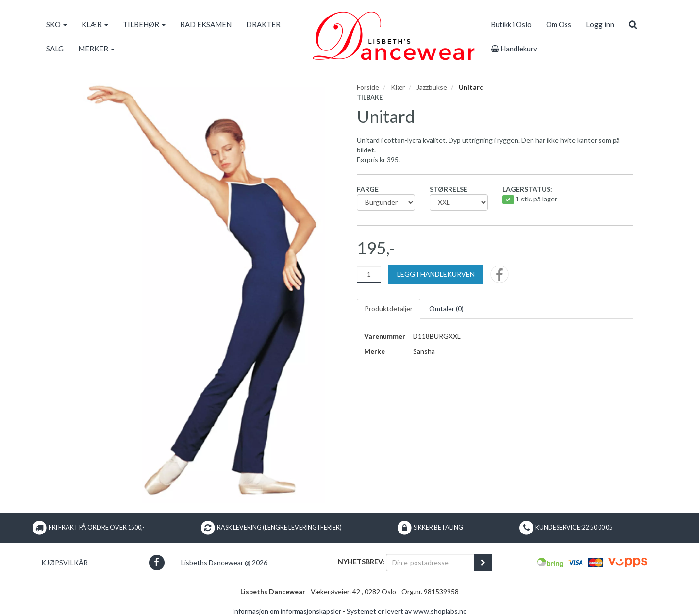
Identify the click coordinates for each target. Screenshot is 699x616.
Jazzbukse (432, 87)
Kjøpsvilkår (65, 562)
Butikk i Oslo (511, 24)
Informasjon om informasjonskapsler (287, 611)
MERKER (96, 49)
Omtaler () (446, 308)
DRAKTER (263, 24)
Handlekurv (514, 49)
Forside (368, 87)
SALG (55, 49)
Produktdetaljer (389, 308)
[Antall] (369, 274)
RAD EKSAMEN (206, 24)
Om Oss (559, 24)
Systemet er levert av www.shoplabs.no (407, 611)
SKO (57, 24)
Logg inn (600, 24)
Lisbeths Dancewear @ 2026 (224, 562)
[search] (633, 24)
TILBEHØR (144, 24)
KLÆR (95, 24)
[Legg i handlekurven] (436, 274)
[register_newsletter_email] (483, 563)
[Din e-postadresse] (430, 563)
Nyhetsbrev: (361, 561)
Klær (398, 87)
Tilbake (370, 97)
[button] (157, 562)
